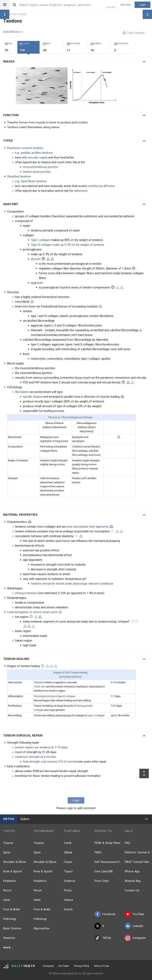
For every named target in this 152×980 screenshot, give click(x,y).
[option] (42, 86)
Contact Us (132, 890)
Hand (7, 900)
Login (143, 5)
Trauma (8, 843)
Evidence (70, 881)
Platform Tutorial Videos (138, 852)
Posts (68, 890)
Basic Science (12, 928)
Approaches (42, 928)
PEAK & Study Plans (107, 843)
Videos (68, 900)
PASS (98, 852)
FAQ (127, 843)
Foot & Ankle (12, 909)
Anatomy (9, 938)
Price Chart (102, 881)
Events (68, 909)
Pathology (10, 919)
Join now (125, 5)
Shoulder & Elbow (15, 862)
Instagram (135, 938)
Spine (7, 852)
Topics (68, 871)
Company (48, 966)
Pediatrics (10, 881)
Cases (68, 862)
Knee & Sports (13, 871)
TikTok (103, 938)
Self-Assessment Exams (108, 862)
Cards (68, 843)
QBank (68, 852)
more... (8, 947)
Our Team (64, 966)
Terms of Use (101, 966)
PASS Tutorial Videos (138, 862)
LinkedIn (134, 926)
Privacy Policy (81, 966)
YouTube (134, 914)
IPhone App (132, 871)
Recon (7, 890)
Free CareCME (104, 871)
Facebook (105, 914)
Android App (133, 881)
